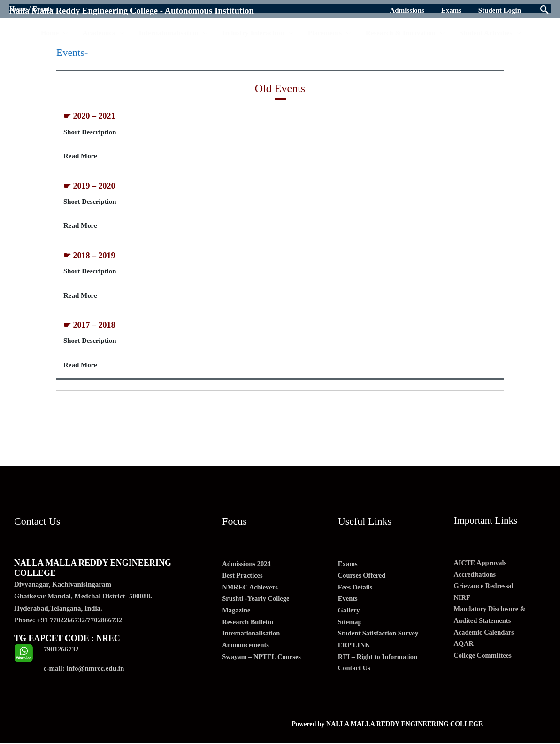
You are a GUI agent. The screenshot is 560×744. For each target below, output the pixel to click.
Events (348, 601)
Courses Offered (363, 577)
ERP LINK (355, 649)
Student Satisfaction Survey (380, 637)
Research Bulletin (249, 625)
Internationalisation (252, 637)
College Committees (483, 660)
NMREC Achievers (251, 589)
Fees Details (356, 589)
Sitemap (350, 625)
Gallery (349, 613)
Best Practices (243, 577)
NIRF (462, 600)
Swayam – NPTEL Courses (263, 661)
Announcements (246, 649)
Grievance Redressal (484, 588)
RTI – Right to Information (379, 661)
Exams (348, 565)
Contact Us (355, 673)
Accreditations (475, 576)
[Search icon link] (545, 11)
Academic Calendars (485, 636)
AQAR (464, 648)
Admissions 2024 (247, 565)
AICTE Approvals (481, 564)
